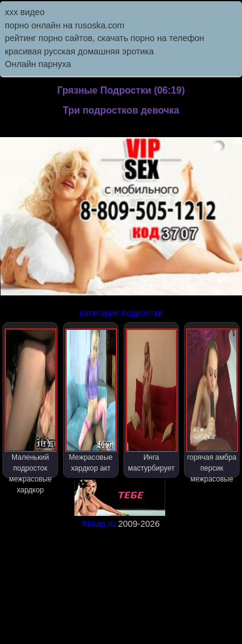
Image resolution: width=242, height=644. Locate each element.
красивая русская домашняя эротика (79, 51)
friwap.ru (99, 524)
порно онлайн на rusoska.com (65, 25)
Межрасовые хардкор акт (91, 401)
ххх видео (25, 12)
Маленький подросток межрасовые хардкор (31, 403)
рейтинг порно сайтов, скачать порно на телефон (105, 38)
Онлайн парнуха (38, 64)
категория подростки (121, 313)
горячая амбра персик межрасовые (212, 403)
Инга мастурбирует (152, 401)
